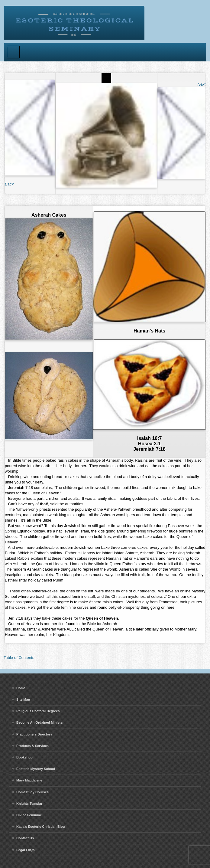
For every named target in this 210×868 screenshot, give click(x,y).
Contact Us (25, 838)
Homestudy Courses (32, 792)
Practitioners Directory (34, 734)
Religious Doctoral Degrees (38, 711)
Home (21, 688)
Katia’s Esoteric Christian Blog (40, 827)
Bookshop (24, 757)
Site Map (23, 699)
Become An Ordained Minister (40, 722)
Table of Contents (19, 658)
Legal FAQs (26, 850)
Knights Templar (29, 804)
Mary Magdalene (29, 780)
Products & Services (32, 746)
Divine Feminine (29, 815)
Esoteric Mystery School (36, 769)
